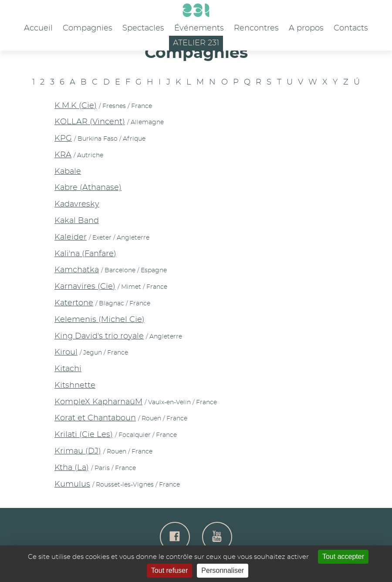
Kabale (68, 172)
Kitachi (68, 369)
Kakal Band (77, 221)
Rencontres (256, 28)
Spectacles (143, 28)
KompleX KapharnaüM (98, 402)
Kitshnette (75, 386)
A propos (306, 28)
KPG (63, 139)
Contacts (351, 28)
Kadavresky (77, 204)
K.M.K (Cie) (76, 106)
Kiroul (66, 352)
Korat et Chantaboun (95, 418)
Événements (199, 28)
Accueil (38, 28)
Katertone (74, 303)
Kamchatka (77, 270)
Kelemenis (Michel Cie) (100, 320)
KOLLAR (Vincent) (90, 122)
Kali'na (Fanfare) (85, 254)
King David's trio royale (99, 336)
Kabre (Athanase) (88, 188)
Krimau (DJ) (78, 451)
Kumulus (72, 484)
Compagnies (88, 28)
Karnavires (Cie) (85, 287)
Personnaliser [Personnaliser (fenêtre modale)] (223, 570)
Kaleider (71, 237)
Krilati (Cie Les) (84, 435)
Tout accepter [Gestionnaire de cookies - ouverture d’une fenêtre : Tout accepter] (343, 557)
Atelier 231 (196, 43)
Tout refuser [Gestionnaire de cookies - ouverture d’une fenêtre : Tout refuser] (169, 570)
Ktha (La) (72, 468)
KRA (63, 155)
